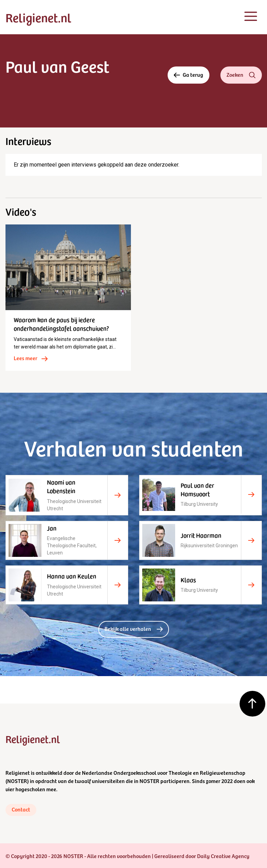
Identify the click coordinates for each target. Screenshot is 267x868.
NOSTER (17, 781)
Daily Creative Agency (223, 856)
